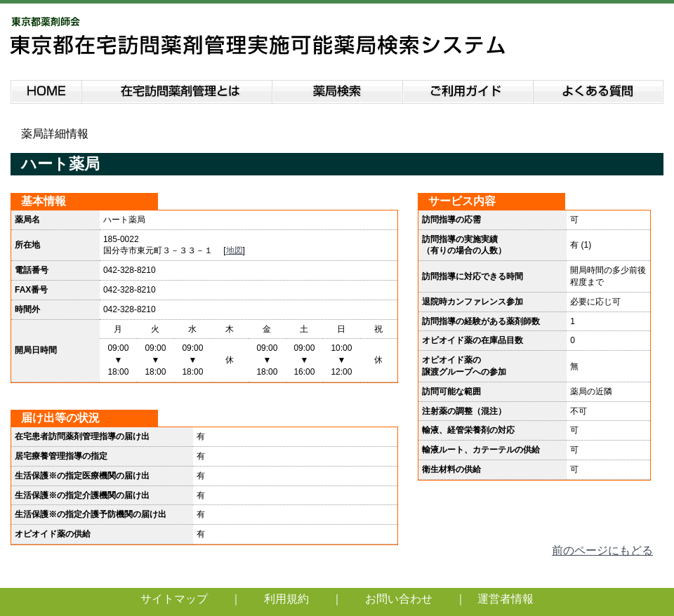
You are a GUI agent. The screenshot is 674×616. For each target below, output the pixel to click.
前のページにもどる (602, 550)
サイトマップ (174, 599)
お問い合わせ (399, 599)
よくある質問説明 (599, 89)
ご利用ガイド (468, 89)
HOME (46, 89)
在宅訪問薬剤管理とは (177, 89)
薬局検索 (338, 89)
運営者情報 (505, 599)
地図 (234, 250)
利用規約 (286, 599)
